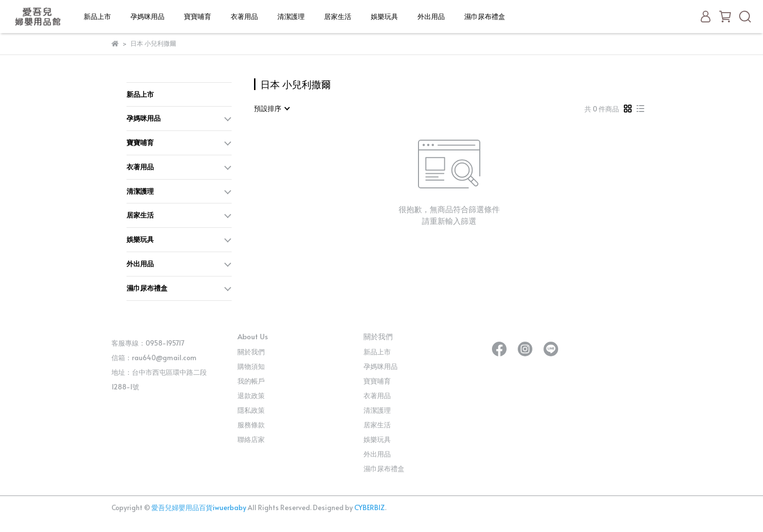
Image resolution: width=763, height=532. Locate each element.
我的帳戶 (251, 381)
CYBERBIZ (370, 507)
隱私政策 (251, 410)
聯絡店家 (251, 439)
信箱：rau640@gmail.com (154, 358)
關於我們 (251, 352)
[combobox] (272, 109)
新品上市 (97, 16)
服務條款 (251, 425)
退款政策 (251, 395)
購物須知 (251, 366)
